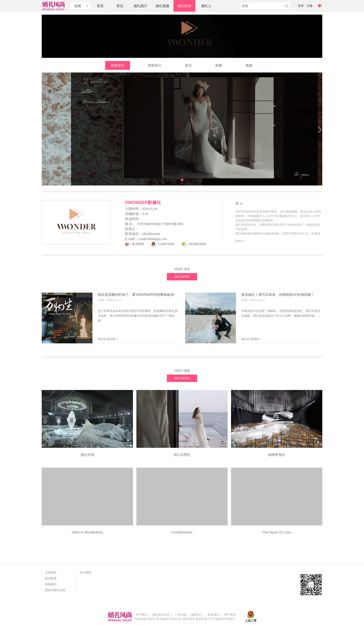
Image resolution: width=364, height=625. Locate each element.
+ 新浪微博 (137, 244)
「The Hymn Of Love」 (277, 532)
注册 (310, 6)
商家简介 (155, 65)
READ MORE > (108, 339)
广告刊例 (181, 615)
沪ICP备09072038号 (221, 619)
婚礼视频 (162, 6)
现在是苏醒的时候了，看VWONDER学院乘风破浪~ (137, 295)
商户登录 (230, 615)
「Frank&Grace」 (182, 532)
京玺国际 (51, 573)
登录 (301, 6)
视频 (249, 65)
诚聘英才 (197, 615)
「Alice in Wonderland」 (87, 532)
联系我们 (213, 615)
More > (240, 241)
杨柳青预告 (277, 455)
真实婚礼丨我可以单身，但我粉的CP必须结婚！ (278, 295)
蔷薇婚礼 (51, 584)
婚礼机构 (184, 6)
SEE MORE (182, 277)
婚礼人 (206, 6)
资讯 (120, 6)
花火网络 (86, 573)
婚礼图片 (141, 6)
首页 (100, 6)
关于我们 (142, 615)
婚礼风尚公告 (161, 615)
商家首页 (118, 65)
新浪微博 (51, 578)
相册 (219, 65)
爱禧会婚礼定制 (55, 590)
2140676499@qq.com (152, 239)
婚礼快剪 (87, 455)
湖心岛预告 (182, 455)
